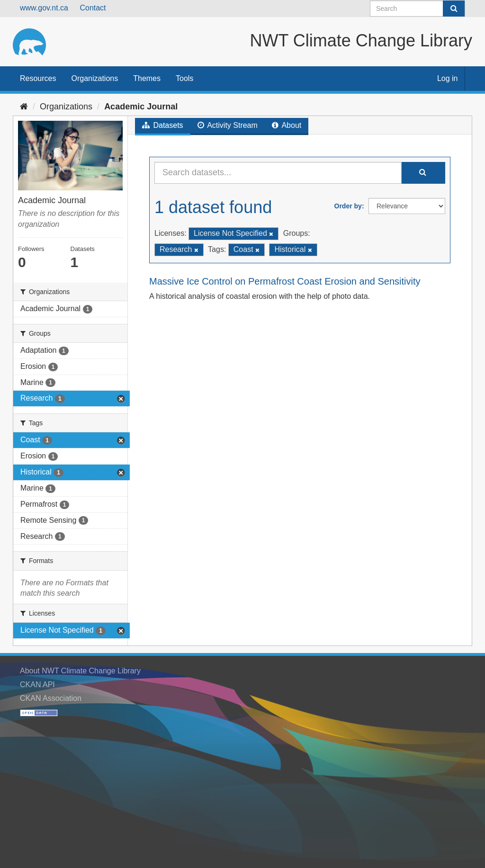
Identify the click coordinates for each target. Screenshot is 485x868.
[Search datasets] (418, 9)
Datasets (163, 125)
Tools (184, 78)
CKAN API (37, 685)
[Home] (24, 107)
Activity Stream (228, 125)
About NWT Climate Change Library (80, 671)
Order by (348, 206)
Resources (38, 78)
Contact (93, 8)
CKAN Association (51, 698)
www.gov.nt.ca (44, 8)
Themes (147, 78)
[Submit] (454, 9)
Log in (448, 78)
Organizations (94, 78)
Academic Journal (141, 107)
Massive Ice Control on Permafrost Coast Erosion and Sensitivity (285, 281)
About (287, 125)
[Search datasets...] (278, 173)
